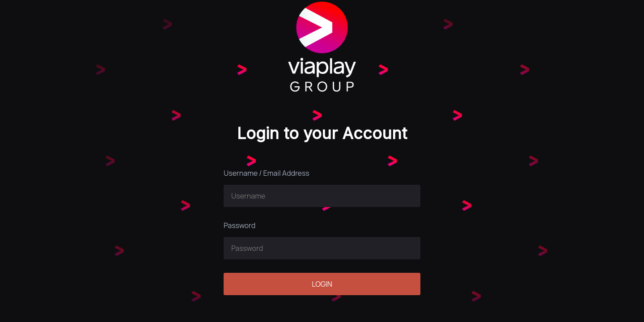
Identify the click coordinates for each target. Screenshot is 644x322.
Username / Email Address (267, 173)
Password (239, 225)
